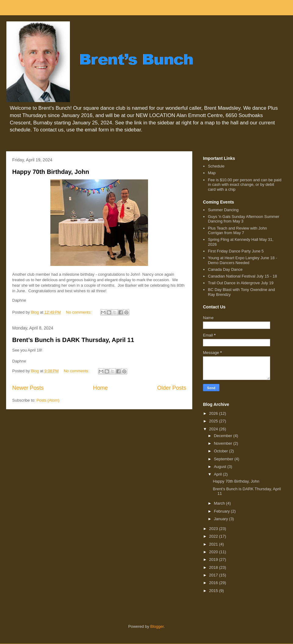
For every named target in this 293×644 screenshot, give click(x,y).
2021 (214, 544)
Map (212, 173)
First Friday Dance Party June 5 (236, 251)
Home (101, 388)
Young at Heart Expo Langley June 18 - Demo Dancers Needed (242, 260)
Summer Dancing (223, 210)
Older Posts (172, 388)
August (221, 467)
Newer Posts (28, 388)
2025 (214, 421)
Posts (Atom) (48, 400)
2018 (214, 567)
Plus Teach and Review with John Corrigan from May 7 (237, 231)
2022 (214, 536)
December (224, 436)
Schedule (216, 166)
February (222, 511)
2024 (214, 429)
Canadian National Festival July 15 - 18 (242, 276)
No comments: (79, 312)
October (222, 451)
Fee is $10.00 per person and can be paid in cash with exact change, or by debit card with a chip (245, 185)
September (224, 459)
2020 (214, 552)
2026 (214, 413)
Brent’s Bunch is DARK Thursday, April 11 (73, 340)
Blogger (157, 626)
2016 (214, 583)
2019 (214, 559)
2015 (214, 591)
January (222, 519)
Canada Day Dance (225, 269)
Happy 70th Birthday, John (51, 172)
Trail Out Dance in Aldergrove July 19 (241, 283)
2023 (214, 529)
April (219, 474)
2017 (214, 575)
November (224, 443)
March (220, 503)
